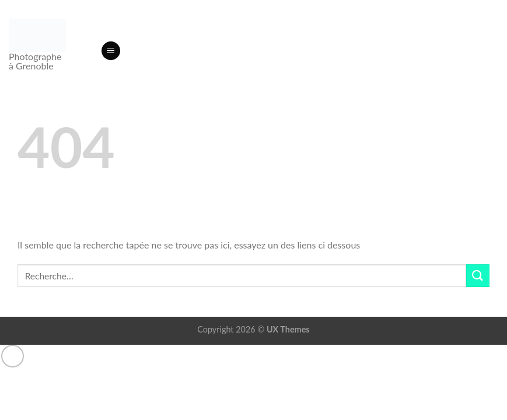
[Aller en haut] (13, 356)
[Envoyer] (478, 276)
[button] (111, 51)
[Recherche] (88, 51)
